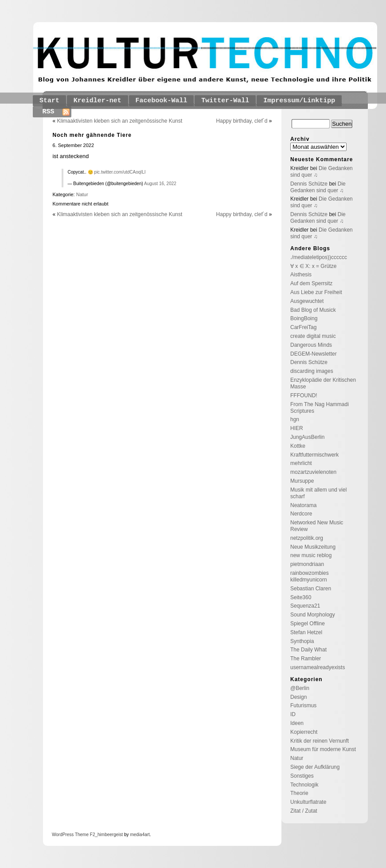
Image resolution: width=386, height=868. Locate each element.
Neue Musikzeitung (313, 547)
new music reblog (311, 555)
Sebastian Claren (311, 589)
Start (49, 101)
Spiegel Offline (308, 624)
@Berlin (300, 688)
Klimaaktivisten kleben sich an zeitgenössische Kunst (120, 121)
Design (298, 697)
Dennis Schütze (309, 184)
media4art (140, 835)
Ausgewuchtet (307, 301)
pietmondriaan (307, 564)
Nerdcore (301, 514)
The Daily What (308, 650)
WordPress (63, 835)
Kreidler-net (97, 101)
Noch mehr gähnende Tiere (92, 135)
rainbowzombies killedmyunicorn (310, 576)
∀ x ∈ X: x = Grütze (313, 266)
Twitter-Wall (225, 101)
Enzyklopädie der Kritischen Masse (323, 383)
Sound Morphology (313, 615)
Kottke (298, 446)
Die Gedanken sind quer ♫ (318, 187)
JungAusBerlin (307, 437)
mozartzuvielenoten (313, 472)
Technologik (304, 785)
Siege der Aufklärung (315, 767)
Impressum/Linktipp (299, 101)
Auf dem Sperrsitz (311, 283)
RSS (49, 112)
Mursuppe (302, 481)
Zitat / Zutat (304, 811)
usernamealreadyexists (318, 667)
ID (293, 714)
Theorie (299, 793)
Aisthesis (301, 275)
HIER (297, 428)
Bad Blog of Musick (313, 310)
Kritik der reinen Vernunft (320, 741)
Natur (82, 194)
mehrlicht (301, 463)
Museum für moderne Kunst (323, 749)
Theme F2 (84, 835)
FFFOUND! (304, 395)
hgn (295, 419)
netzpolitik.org (307, 538)
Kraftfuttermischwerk (314, 455)
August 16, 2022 (160, 184)
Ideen (297, 723)
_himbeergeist (109, 835)
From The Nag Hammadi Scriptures (320, 408)
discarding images (312, 371)
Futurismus (303, 705)
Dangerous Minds (311, 345)
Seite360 (301, 597)
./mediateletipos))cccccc (319, 257)
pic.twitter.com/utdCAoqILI (120, 172)
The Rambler (306, 659)
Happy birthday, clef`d (242, 121)
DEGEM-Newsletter (314, 354)
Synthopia (302, 641)
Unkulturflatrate (308, 802)
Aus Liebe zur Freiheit (316, 292)
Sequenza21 (305, 606)
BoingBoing (304, 318)
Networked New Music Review (317, 526)
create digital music (313, 336)
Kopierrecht (304, 732)
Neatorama (303, 505)
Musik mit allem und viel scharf (318, 493)
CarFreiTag (303, 327)
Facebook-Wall (162, 101)
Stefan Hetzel (306, 632)
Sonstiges (302, 776)
